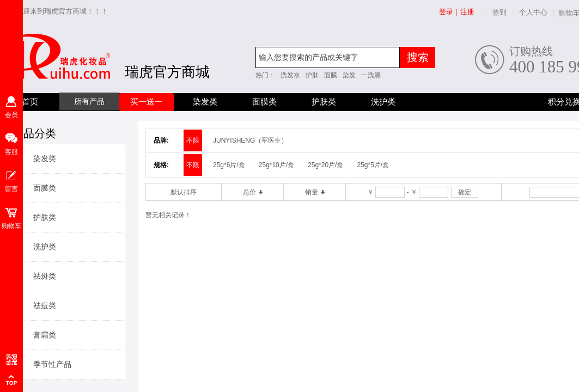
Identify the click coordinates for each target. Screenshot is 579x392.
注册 (467, 12)
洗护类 (383, 102)
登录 (446, 12)
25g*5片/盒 (373, 165)
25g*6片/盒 (229, 165)
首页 (30, 102)
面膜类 (264, 102)
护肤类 (324, 102)
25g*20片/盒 (325, 165)
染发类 (205, 102)
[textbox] (328, 57)
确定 (465, 192)
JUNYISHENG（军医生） (250, 140)
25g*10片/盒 (276, 165)
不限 (193, 140)
